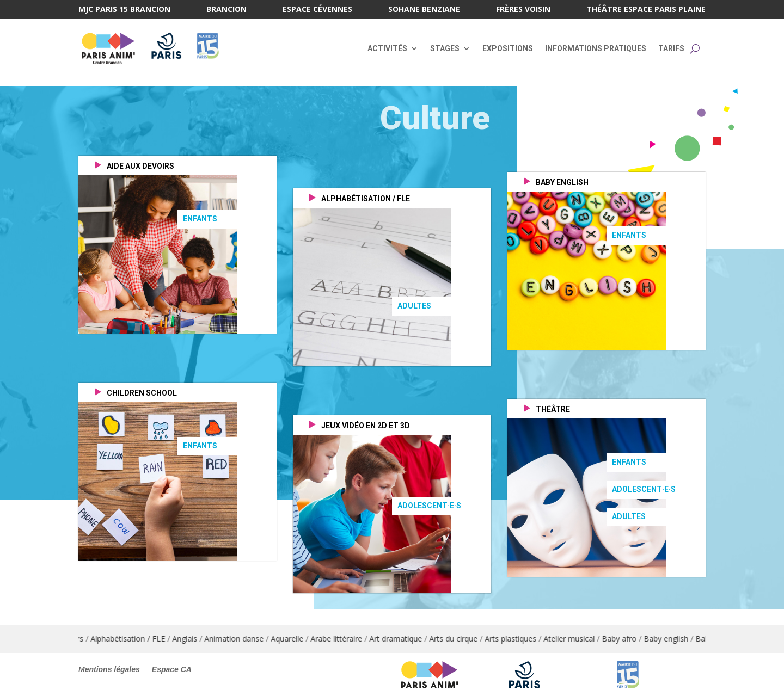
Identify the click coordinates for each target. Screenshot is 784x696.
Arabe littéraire (347, 639)
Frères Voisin (523, 10)
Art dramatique (406, 639)
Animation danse (244, 639)
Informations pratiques (596, 48)
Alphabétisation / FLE (138, 639)
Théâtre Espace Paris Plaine (646, 10)
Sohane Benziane (424, 10)
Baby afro (629, 639)
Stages (445, 48)
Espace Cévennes (317, 10)
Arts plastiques (521, 639)
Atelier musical (579, 639)
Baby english (676, 639)
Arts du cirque (464, 639)
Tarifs (671, 48)
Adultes (414, 306)
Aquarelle (297, 639)
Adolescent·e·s (429, 506)
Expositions (508, 48)
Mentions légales (109, 670)
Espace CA (172, 670)
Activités (387, 48)
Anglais (195, 639)
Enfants (200, 219)
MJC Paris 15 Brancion (124, 10)
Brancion (226, 10)
